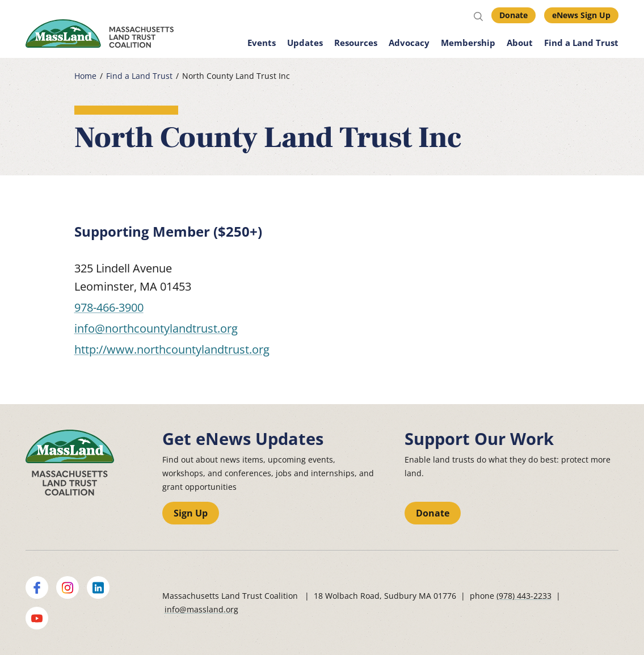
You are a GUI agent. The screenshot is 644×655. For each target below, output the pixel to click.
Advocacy (409, 43)
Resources (356, 43)
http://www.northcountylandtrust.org (172, 349)
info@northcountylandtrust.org (156, 328)
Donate (513, 15)
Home (85, 76)
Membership (468, 43)
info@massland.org (201, 609)
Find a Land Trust (581, 43)
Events (262, 43)
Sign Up (191, 513)
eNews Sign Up (581, 15)
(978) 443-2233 (524, 596)
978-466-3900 (109, 307)
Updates (305, 43)
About (520, 43)
